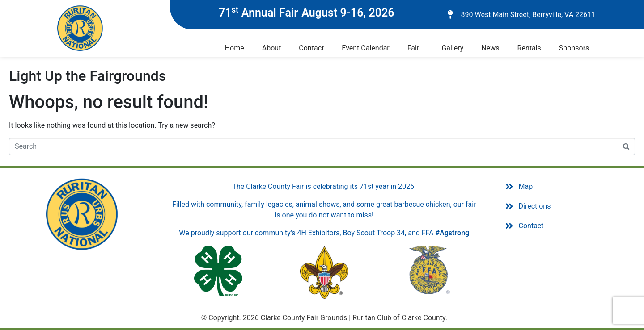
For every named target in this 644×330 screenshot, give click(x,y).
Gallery (452, 48)
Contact (311, 48)
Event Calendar (366, 48)
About (272, 48)
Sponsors (574, 48)
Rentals (529, 48)
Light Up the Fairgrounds (87, 76)
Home (235, 48)
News (490, 48)
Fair (413, 48)
